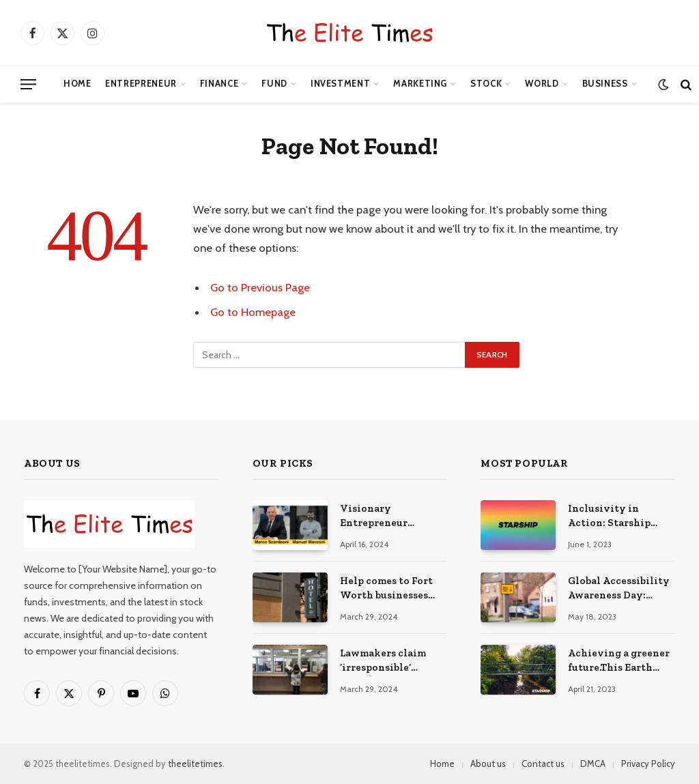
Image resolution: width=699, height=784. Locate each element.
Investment (340, 84)
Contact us (543, 764)
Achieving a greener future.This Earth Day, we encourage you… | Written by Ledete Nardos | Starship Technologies (619, 661)
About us (488, 764)
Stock (486, 84)
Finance (219, 84)
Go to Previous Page (260, 287)
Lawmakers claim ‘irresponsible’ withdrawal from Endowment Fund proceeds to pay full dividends (389, 661)
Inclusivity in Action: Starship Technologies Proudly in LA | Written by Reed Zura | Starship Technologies (609, 517)
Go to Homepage (253, 312)
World (542, 84)
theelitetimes (195, 764)
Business (605, 84)
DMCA (593, 764)
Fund (274, 84)
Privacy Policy (648, 764)
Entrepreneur (141, 84)
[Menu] (28, 84)
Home (77, 84)
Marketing (420, 84)
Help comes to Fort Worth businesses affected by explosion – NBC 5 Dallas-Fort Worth (393, 589)
